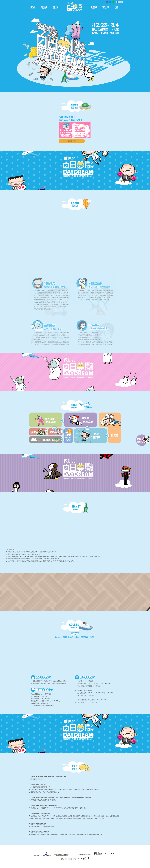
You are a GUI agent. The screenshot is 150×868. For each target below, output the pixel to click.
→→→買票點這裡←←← (72, 141)
